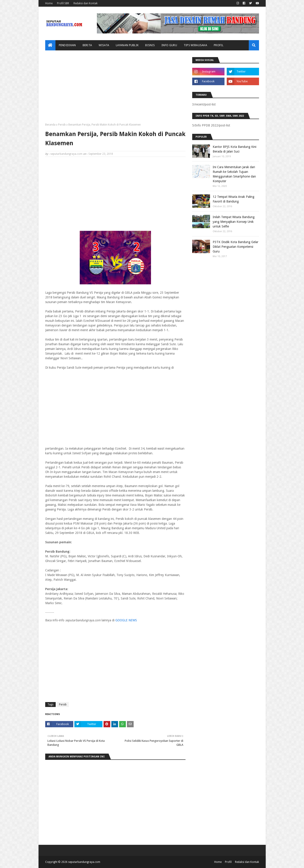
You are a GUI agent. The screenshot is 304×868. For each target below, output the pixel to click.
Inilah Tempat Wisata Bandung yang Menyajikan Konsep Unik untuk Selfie (234, 222)
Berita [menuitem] (87, 45)
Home (49, 3)
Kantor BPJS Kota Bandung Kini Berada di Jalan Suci (235, 149)
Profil (228, 862)
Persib (62, 125)
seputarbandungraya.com (66, 154)
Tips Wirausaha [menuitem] (195, 45)
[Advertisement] (115, 88)
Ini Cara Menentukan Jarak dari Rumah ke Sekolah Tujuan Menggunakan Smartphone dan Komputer (234, 174)
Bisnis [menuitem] (150, 45)
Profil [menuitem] (219, 45)
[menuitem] (50, 45)
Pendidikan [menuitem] (67, 45)
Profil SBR (63, 3)
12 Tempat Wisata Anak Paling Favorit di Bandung (234, 199)
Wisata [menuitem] (104, 45)
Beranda (50, 125)
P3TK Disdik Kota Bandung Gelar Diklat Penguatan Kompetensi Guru (236, 247)
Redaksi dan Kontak (86, 3)
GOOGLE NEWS (126, 620)
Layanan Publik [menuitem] (127, 45)
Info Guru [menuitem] (169, 45)
